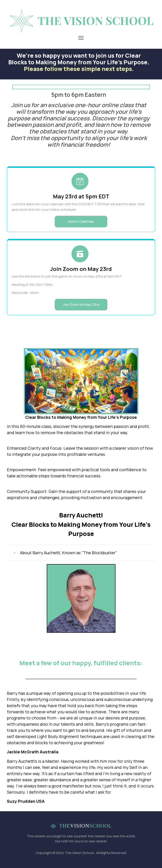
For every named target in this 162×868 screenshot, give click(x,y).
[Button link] (81, 222)
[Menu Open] (81, 38)
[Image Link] (81, 21)
